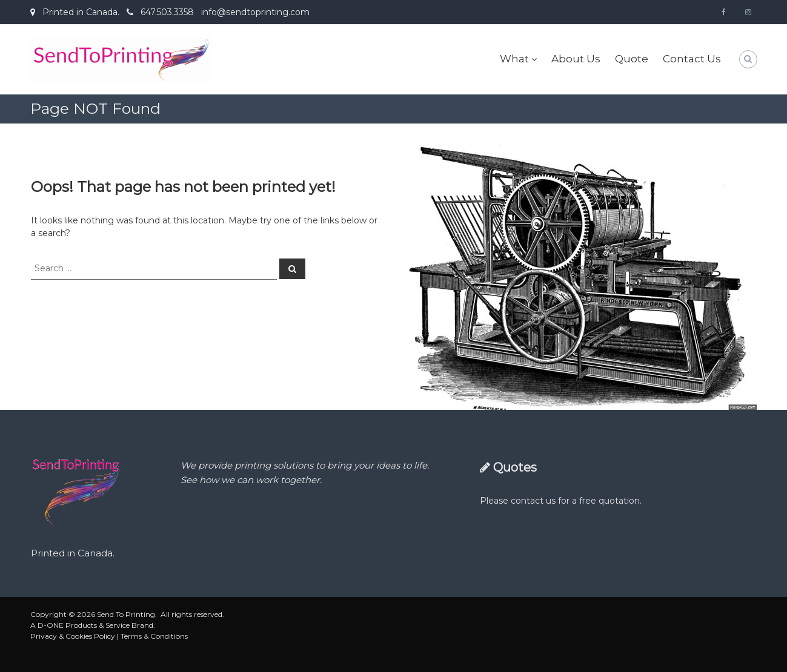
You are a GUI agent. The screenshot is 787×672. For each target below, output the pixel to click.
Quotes (515, 467)
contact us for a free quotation (575, 501)
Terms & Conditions (154, 636)
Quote (632, 59)
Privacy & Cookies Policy (73, 636)
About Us (576, 59)
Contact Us (692, 59)
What (514, 59)
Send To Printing (126, 614)
